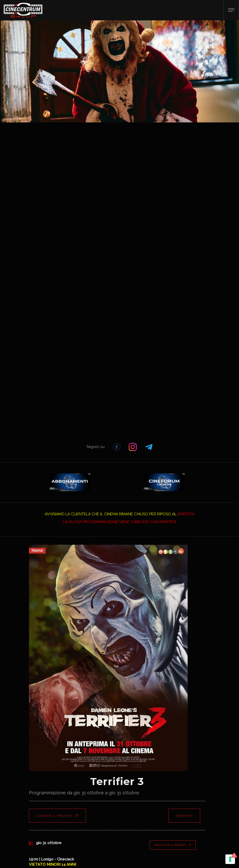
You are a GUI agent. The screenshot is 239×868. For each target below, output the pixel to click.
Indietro (184, 816)
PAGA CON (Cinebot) (173, 845)
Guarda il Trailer (57, 816)
